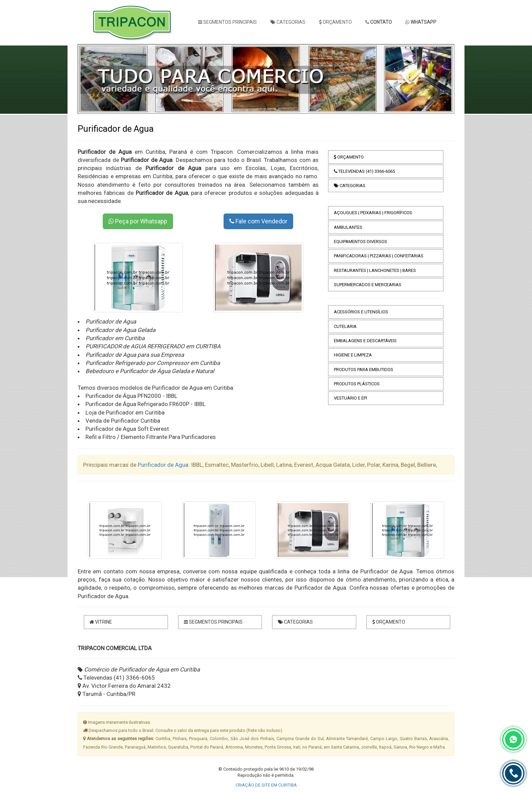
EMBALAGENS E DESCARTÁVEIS (365, 341)
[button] (93, 79)
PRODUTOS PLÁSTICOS (357, 384)
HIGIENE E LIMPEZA (353, 355)
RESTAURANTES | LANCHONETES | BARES (375, 270)
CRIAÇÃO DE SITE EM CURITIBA (266, 785)
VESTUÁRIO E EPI (350, 398)
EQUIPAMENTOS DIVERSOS (360, 242)
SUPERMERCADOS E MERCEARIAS (368, 285)
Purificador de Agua (163, 465)
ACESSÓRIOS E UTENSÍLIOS (361, 312)
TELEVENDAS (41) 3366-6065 (364, 171)
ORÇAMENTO (335, 22)
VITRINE (101, 622)
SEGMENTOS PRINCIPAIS (227, 22)
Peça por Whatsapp (138, 221)
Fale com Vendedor (258, 221)
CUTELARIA (345, 326)
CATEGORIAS (288, 22)
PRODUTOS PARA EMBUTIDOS (364, 370)
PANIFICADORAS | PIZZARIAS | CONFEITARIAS (379, 256)
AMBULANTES (348, 227)
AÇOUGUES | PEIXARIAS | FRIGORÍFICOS (373, 213)
